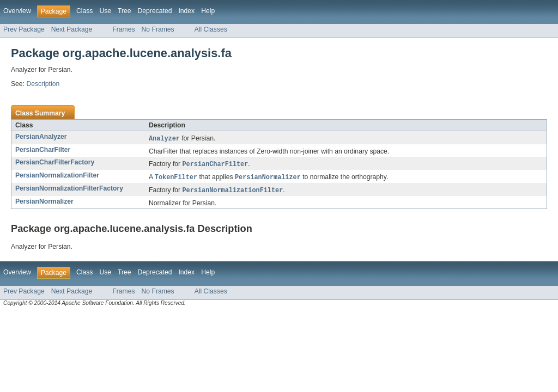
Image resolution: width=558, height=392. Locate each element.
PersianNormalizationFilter (57, 176)
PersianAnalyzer (41, 137)
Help (208, 11)
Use (105, 11)
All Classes (211, 29)
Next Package (72, 29)
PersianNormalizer (44, 204)
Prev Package (24, 29)
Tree (125, 11)
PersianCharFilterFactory (55, 163)
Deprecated (155, 11)
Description (43, 84)
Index (186, 11)
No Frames (158, 29)
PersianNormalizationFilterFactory (69, 190)
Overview (17, 11)
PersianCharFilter (43, 150)
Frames (123, 29)
